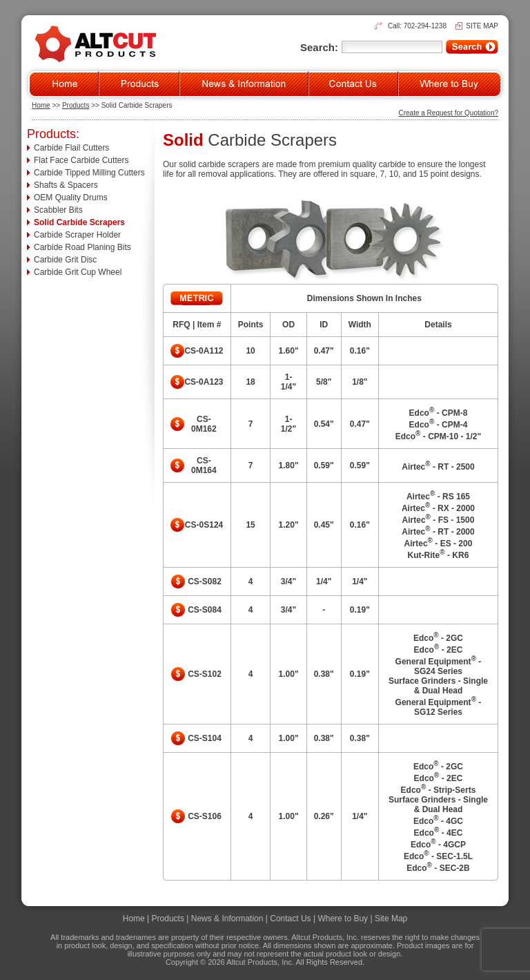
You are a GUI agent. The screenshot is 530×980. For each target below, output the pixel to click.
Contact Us (290, 919)
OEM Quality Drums (71, 198)
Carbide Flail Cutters (71, 148)
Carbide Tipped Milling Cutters (89, 173)
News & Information (227, 919)
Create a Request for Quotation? (448, 113)
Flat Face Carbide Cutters (81, 160)
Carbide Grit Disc (65, 260)
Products (76, 105)
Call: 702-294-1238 (417, 26)
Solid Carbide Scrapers (79, 222)
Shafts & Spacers (66, 185)
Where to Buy (343, 919)
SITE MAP (482, 26)
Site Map (391, 919)
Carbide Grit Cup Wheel (78, 272)
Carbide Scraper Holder (77, 235)
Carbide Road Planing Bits (82, 247)
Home (41, 105)
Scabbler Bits (58, 210)
